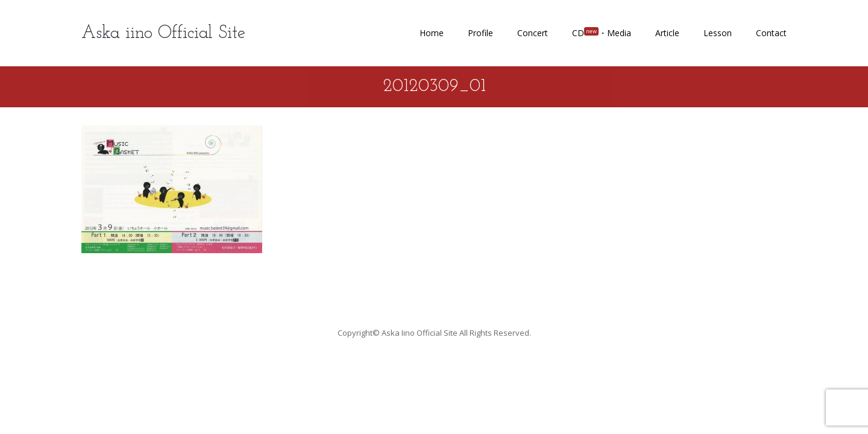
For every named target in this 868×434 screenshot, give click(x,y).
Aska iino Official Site (163, 33)
